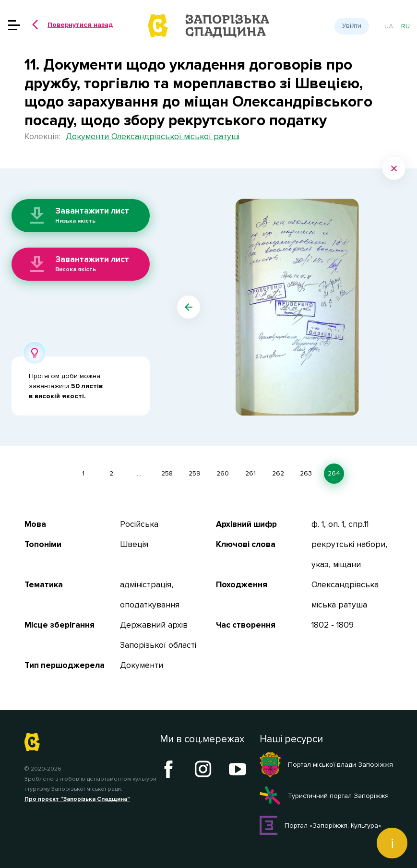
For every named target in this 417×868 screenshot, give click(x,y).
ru (405, 26)
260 (223, 473)
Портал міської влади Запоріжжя (326, 765)
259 (195, 473)
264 (334, 473)
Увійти (352, 26)
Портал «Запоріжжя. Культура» (321, 825)
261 (250, 473)
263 (306, 473)
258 (167, 473)
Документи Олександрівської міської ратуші (153, 137)
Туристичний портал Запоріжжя (324, 796)
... (139, 473)
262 (278, 473)
